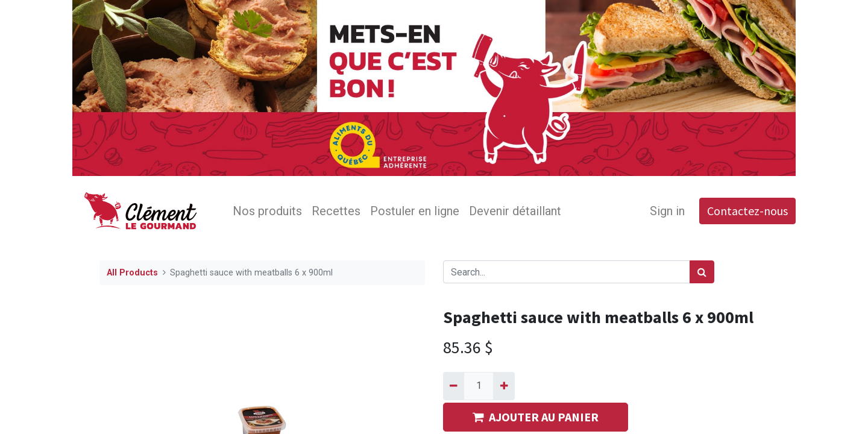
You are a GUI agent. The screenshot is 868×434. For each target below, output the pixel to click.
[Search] (702, 272)
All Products (132, 273)
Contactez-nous (747, 211)
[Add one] (504, 386)
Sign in (667, 211)
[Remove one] (454, 386)
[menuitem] (267, 211)
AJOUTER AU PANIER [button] (536, 417)
